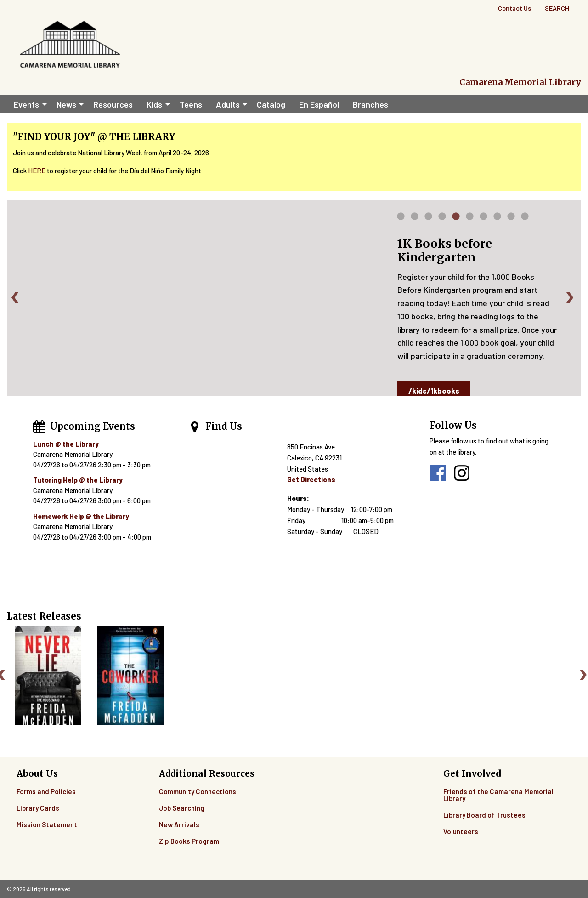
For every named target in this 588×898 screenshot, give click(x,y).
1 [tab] (401, 219)
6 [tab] (470, 219)
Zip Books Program (189, 841)
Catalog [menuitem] (271, 104)
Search (557, 8)
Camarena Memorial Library (520, 82)
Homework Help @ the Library (81, 516)
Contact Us (514, 8)
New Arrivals (179, 824)
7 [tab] (484, 219)
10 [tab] (525, 219)
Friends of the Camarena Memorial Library (498, 795)
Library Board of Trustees (484, 815)
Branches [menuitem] (370, 104)
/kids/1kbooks (434, 391)
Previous (17, 297)
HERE (37, 171)
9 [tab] (511, 219)
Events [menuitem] (26, 104)
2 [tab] (415, 219)
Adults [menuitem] (228, 104)
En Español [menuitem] (319, 104)
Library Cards (38, 808)
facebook (438, 473)
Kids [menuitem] (154, 104)
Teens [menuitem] (191, 104)
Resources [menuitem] (113, 104)
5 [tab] (456, 219)
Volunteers (461, 831)
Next (571, 297)
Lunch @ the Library (66, 444)
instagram (462, 473)
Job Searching (182, 808)
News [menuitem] (66, 104)
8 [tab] (498, 219)
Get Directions (311, 479)
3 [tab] (429, 219)
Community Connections (198, 791)
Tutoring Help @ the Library (78, 480)
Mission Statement (47, 824)
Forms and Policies (46, 791)
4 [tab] (442, 219)
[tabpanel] (294, 298)
